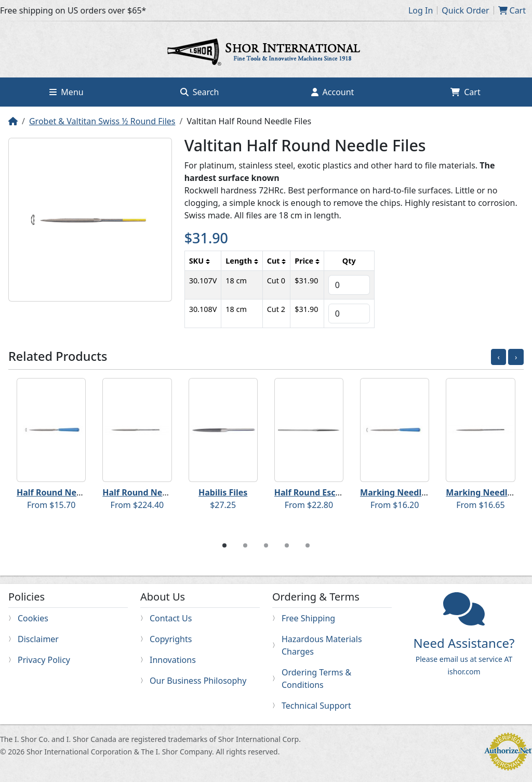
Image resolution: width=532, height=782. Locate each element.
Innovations (173, 660)
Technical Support (316, 706)
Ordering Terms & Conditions (316, 679)
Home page (266, 54)
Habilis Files (223, 492)
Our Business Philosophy (198, 681)
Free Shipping (308, 618)
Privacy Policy (44, 660)
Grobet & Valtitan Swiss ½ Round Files (102, 121)
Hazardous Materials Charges (322, 645)
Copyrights (171, 639)
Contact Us (171, 618)
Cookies (33, 618)
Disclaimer (38, 639)
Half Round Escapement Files (334, 492)
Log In (421, 10)
